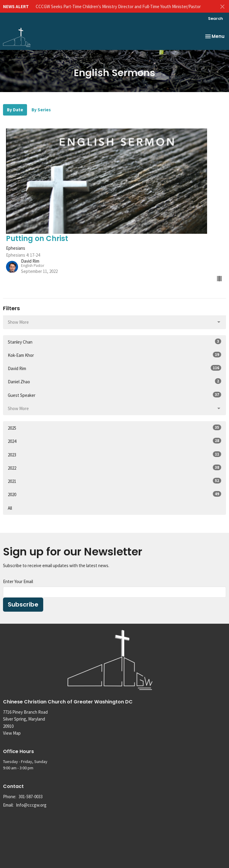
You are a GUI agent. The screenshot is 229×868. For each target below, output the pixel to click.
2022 (115, 468)
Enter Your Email (18, 581)
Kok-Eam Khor (115, 355)
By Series (41, 110)
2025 (115, 428)
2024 (115, 441)
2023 (115, 454)
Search (215, 19)
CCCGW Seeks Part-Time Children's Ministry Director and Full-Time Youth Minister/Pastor (118, 6)
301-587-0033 (31, 797)
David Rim (115, 368)
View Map (12, 733)
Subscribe (23, 604)
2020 (115, 494)
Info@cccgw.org (31, 805)
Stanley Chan (115, 342)
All (10, 508)
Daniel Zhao (115, 381)
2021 (115, 481)
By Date (15, 110)
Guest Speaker (115, 395)
